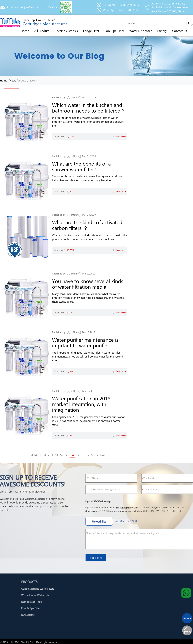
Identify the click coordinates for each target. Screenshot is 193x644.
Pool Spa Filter (114, 31)
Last (103, 455)
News (13, 80)
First (43, 455)
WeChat (53, 7)
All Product (42, 31)
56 (82, 455)
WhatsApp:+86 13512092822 (121, 10)
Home (25, 31)
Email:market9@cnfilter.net (23, 7)
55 (77, 455)
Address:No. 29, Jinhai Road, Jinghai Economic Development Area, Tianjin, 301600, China (170, 7)
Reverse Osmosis (66, 31)
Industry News (27, 80)
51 (57, 455)
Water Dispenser (140, 31)
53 (67, 455)
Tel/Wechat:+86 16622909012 (121, 5)
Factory (162, 31)
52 (62, 455)
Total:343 (32, 455)
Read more (119, 137)
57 (88, 455)
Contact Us (180, 31)
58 (93, 455)
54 (72, 455)
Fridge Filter (91, 31)
